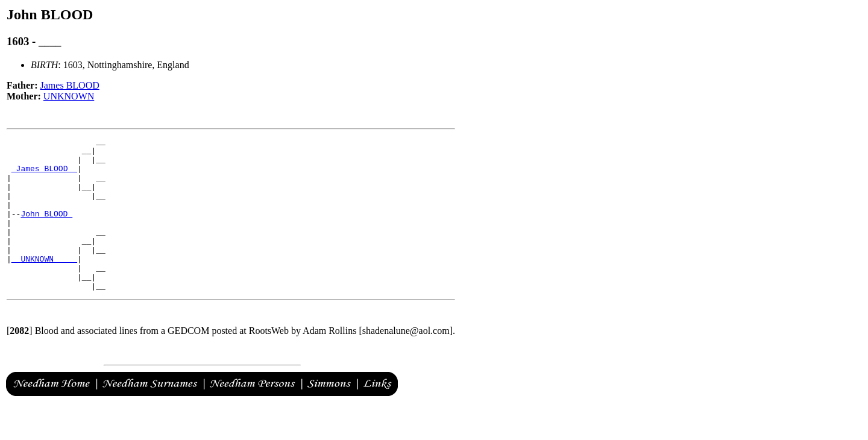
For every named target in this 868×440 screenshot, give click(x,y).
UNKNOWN (69, 96)
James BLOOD (70, 85)
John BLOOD (46, 230)
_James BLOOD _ (44, 175)
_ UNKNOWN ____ (44, 284)
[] (20, 361)
